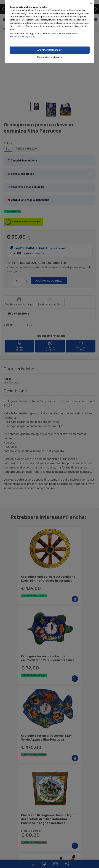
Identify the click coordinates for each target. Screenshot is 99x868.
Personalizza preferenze (50, 57)
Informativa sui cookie (56, 34)
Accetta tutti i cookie (49, 50)
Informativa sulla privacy (22, 37)
